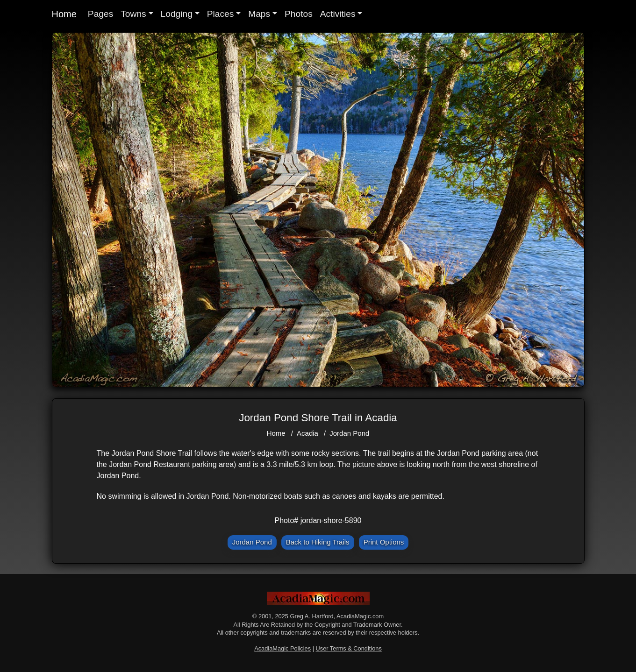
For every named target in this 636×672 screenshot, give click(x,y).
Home (64, 14)
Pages (100, 14)
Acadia (307, 433)
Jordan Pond (349, 433)
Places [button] (221, 14)
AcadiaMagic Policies (282, 648)
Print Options (384, 542)
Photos (299, 14)
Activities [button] (338, 14)
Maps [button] (259, 14)
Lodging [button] (177, 14)
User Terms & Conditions (349, 648)
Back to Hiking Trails (318, 542)
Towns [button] (133, 14)
